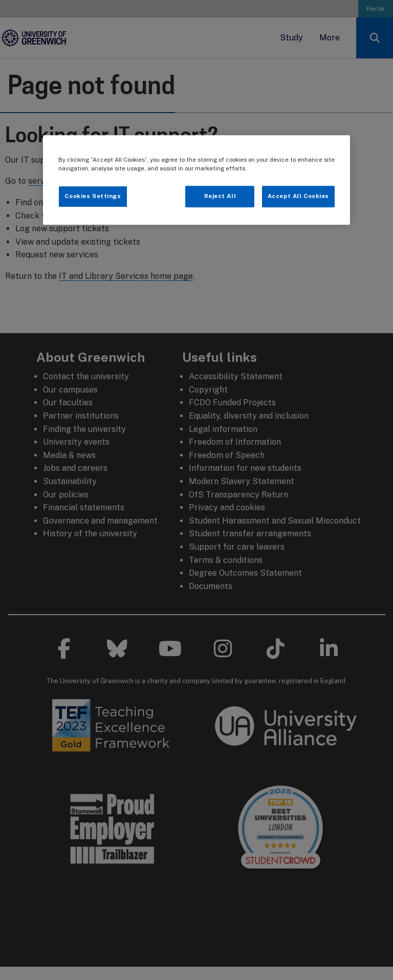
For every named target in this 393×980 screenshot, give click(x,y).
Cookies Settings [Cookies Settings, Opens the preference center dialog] (93, 197)
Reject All (220, 197)
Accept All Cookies (298, 197)
